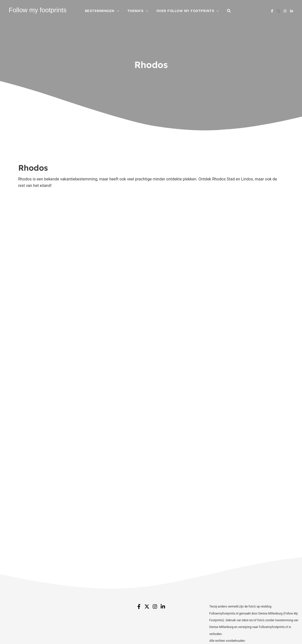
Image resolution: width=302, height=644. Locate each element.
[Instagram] (285, 13)
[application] (122, 12)
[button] (224, 13)
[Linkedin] (292, 13)
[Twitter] (147, 550)
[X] (279, 13)
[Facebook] (272, 13)
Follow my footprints (38, 12)
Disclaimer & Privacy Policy (190, 631)
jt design (276, 631)
